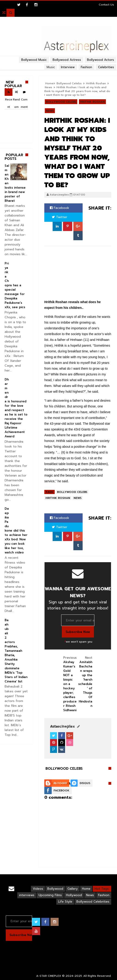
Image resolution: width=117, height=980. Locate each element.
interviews (27, 895)
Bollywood (55, 889)
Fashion (104, 895)
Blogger (60, 783)
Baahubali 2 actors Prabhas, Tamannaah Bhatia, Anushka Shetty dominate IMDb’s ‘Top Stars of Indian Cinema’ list (16, 651)
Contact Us (106, 5)
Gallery (73, 889)
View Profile (61, 727)
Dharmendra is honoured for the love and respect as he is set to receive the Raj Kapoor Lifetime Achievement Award (16, 408)
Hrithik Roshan (92, 102)
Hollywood (74, 895)
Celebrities (106, 67)
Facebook (60, 208)
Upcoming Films (50, 895)
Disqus (85, 783)
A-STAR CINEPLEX (49, 976)
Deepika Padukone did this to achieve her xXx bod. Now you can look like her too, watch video (16, 531)
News (50, 111)
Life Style (65, 902)
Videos (38, 889)
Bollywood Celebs (61, 102)
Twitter (60, 217)
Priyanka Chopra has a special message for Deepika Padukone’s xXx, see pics (15, 285)
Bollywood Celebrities (93, 902)
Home (86, 889)
